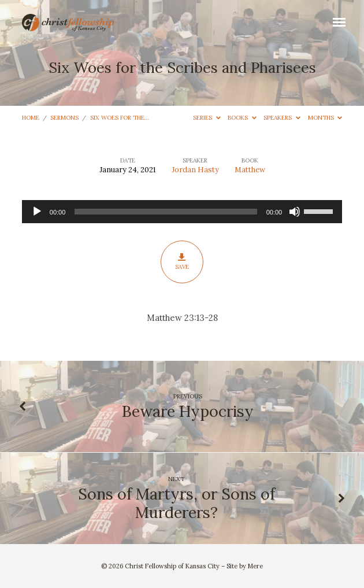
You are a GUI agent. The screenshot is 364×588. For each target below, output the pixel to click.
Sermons (64, 118)
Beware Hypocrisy (188, 411)
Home (31, 118)
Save (182, 262)
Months (325, 118)
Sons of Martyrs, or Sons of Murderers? (177, 503)
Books (242, 118)
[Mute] (295, 212)
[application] (182, 212)
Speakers (282, 118)
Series (207, 118)
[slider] (166, 212)
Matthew (250, 170)
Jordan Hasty (195, 170)
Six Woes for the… (120, 118)
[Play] (37, 212)
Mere (255, 566)
